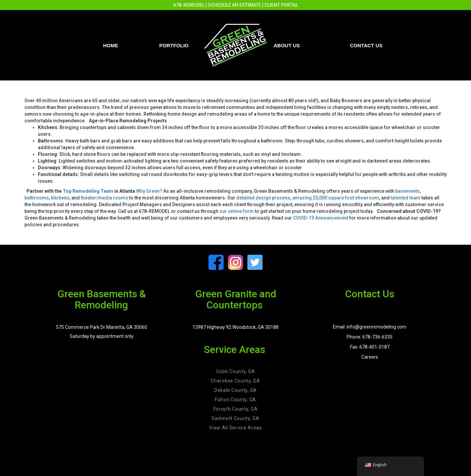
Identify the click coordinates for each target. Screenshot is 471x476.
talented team (405, 198)
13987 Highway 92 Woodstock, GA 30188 (235, 327)
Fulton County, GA (235, 400)
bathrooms (37, 198)
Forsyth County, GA (236, 409)
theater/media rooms (104, 198)
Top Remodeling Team (88, 191)
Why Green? (149, 191)
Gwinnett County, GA (235, 418)
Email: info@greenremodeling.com (370, 327)
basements (407, 191)
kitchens (60, 198)
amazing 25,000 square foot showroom (336, 198)
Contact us (366, 45)
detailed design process (263, 198)
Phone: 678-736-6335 (370, 337)
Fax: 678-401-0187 (370, 347)
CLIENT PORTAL (281, 5)
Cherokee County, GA (235, 381)
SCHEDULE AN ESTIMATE (234, 5)
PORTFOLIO (174, 45)
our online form (237, 211)
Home (111, 45)
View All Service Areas (235, 428)
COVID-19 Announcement (321, 218)
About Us (287, 45)
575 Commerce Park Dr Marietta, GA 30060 (102, 327)
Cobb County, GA (236, 371)
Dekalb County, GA (235, 390)
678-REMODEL (189, 5)
